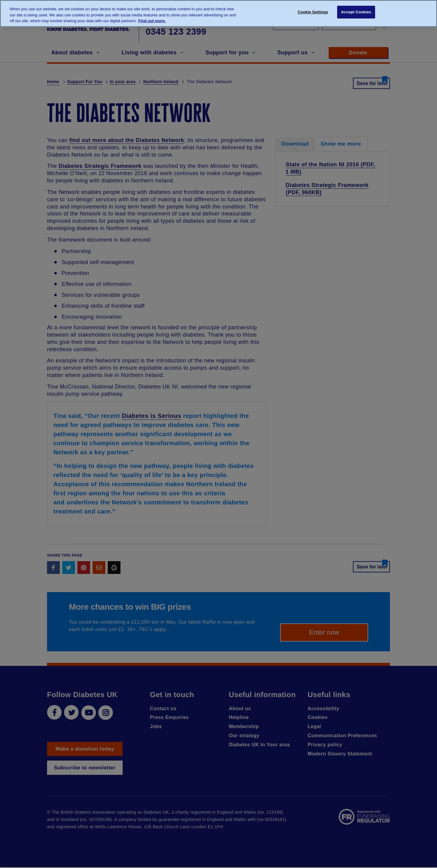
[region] (218, 14)
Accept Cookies (356, 13)
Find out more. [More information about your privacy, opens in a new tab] (152, 21)
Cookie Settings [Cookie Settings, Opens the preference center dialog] (313, 13)
